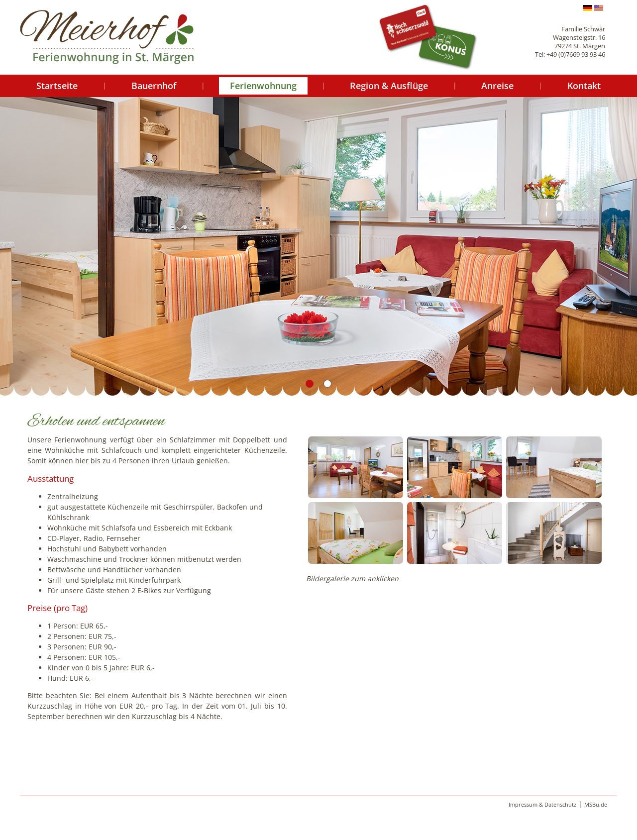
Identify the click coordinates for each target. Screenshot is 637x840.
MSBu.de (596, 804)
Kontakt (584, 86)
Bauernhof (154, 86)
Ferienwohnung (263, 86)
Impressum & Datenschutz (542, 804)
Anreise (497, 86)
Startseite (57, 86)
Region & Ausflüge (389, 86)
